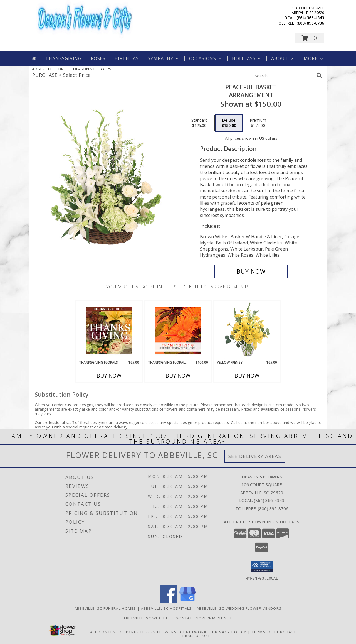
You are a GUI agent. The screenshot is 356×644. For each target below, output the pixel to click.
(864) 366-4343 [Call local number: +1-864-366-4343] (310, 18)
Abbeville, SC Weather (147, 618)
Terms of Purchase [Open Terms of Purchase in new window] (274, 632)
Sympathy (164, 58)
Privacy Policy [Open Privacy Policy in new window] (229, 632)
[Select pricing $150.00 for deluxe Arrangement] (229, 123)
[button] (309, 38)
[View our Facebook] (169, 601)
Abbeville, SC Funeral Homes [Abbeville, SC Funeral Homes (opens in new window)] (105, 608)
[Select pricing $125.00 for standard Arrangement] (199, 123)
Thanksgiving (63, 58)
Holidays (247, 58)
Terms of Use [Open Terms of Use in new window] (195, 635)
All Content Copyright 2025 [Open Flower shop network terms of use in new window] (123, 632)
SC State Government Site (204, 618)
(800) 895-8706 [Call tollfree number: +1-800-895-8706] (310, 23)
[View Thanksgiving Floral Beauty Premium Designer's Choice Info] (178, 331)
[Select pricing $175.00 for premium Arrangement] (258, 123)
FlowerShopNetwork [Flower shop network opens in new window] (182, 632)
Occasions (206, 58)
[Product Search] (284, 76)
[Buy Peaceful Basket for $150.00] (251, 271)
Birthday (127, 58)
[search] (319, 75)
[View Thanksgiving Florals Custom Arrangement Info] (109, 330)
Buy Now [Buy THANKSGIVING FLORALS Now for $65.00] (109, 376)
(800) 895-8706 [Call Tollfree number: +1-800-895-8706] (273, 508)
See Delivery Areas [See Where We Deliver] (255, 456)
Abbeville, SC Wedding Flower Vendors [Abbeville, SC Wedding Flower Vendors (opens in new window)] (239, 608)
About (283, 58)
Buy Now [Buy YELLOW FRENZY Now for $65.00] (247, 376)
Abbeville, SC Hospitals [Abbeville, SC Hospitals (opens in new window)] (166, 608)
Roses (98, 58)
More (314, 58)
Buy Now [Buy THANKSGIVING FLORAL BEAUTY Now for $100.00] (178, 376)
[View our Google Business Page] (187, 601)
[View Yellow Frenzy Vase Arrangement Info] (247, 331)
